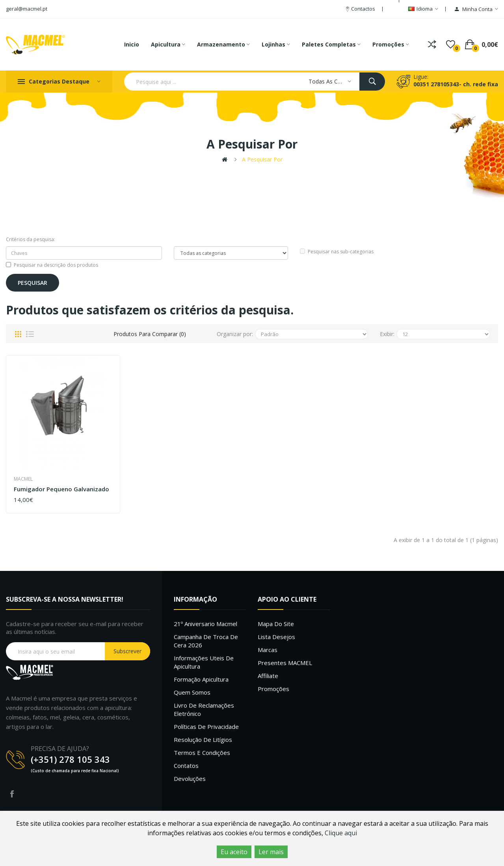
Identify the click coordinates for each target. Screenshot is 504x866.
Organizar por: (235, 334)
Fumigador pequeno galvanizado (61, 489)
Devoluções (190, 779)
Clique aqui (341, 833)
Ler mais (271, 852)
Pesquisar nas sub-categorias (337, 252)
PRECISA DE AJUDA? (60, 749)
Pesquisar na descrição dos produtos (52, 265)
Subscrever (127, 651)
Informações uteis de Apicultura (204, 662)
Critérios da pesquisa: (31, 239)
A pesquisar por (262, 159)
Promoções (273, 689)
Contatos (186, 766)
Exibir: (387, 334)
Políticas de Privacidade (206, 727)
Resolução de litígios (203, 740)
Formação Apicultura (201, 679)
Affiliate (268, 676)
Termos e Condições (202, 753)
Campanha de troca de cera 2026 (206, 641)
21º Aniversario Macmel (206, 624)
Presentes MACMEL (285, 663)
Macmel (23, 479)
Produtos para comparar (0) (150, 334)
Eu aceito (234, 852)
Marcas (268, 650)
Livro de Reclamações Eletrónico (204, 709)
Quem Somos (192, 692)
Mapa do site (276, 624)
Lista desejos (276, 637)
